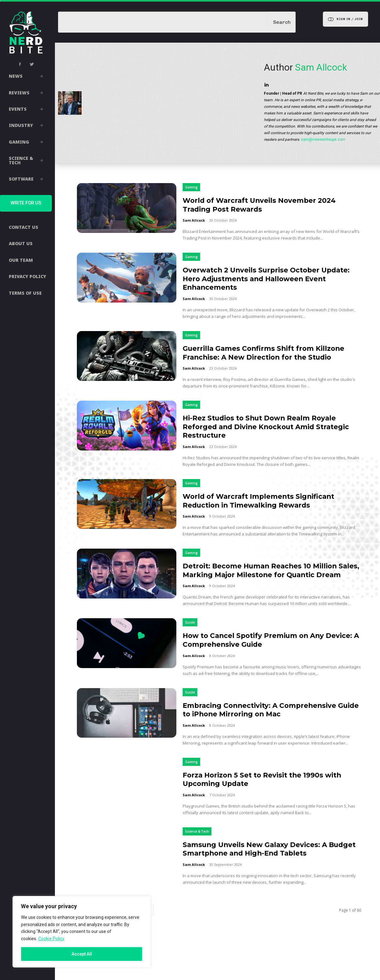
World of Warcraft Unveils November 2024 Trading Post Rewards (268, 205)
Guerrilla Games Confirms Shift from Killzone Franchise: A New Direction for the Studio (269, 357)
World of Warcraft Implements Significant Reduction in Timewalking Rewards (268, 509)
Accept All (82, 954)
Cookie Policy (51, 939)
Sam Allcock (194, 220)
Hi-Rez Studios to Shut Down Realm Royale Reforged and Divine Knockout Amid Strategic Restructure (269, 435)
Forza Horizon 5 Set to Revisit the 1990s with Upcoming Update (271, 796)
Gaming (191, 187)
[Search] (282, 22)
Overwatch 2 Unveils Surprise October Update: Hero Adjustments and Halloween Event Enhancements (268, 278)
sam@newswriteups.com (323, 140)
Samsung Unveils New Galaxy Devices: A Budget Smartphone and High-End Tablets (269, 866)
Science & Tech (197, 849)
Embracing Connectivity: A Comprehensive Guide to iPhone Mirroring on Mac (268, 727)
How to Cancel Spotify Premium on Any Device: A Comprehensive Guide (262, 657)
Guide (190, 640)
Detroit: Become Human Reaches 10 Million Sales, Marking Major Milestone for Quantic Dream (269, 583)
